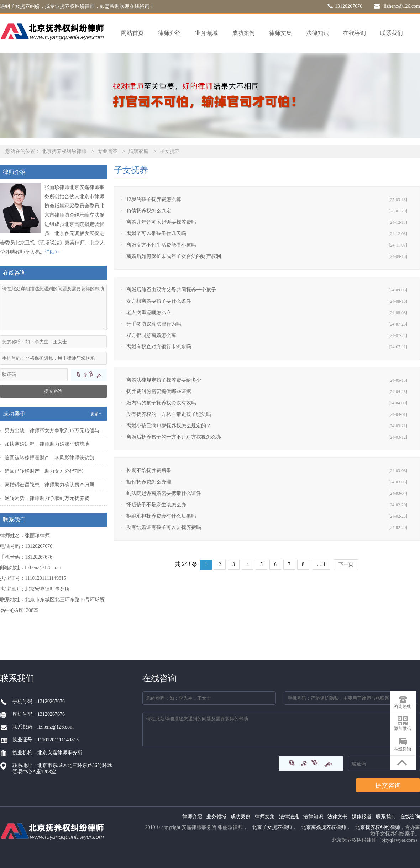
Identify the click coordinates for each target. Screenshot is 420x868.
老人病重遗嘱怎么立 (149, 313)
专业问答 (107, 151)
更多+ (96, 414)
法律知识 (317, 33)
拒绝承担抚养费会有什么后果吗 (161, 516)
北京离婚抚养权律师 (324, 827)
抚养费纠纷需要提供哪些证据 (159, 391)
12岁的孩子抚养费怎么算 (154, 199)
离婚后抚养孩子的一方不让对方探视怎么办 (174, 437)
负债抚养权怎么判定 (149, 211)
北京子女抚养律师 (272, 827)
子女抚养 (170, 151)
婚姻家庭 (138, 151)
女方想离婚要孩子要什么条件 (159, 301)
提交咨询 (53, 391)
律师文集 (280, 33)
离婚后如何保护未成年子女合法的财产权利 (174, 256)
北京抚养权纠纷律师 (64, 151)
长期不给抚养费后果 (149, 470)
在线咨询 (355, 33)
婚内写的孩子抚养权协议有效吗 (161, 403)
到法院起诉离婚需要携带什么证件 (164, 493)
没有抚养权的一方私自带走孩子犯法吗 (169, 414)
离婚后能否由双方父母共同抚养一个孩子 (171, 290)
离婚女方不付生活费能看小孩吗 (161, 245)
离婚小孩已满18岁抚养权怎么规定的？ (169, 426)
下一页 (346, 564)
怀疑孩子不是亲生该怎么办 (156, 505)
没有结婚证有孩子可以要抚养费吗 (164, 527)
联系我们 (392, 33)
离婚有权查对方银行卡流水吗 (159, 347)
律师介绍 (169, 33)
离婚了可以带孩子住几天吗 (156, 234)
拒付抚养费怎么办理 (149, 482)
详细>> (53, 252)
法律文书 (337, 817)
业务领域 (206, 33)
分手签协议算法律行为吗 (154, 324)
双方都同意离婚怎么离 (151, 335)
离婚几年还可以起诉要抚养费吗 (161, 222)
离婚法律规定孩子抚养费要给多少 (164, 380)
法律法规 (289, 817)
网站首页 (132, 33)
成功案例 (243, 33)
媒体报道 (362, 817)
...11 (321, 564)
